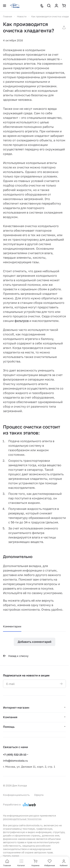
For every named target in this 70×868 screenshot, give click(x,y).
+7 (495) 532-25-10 (15, 755)
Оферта (39, 795)
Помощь (9, 727)
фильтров (22, 321)
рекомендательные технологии (22, 819)
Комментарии (12, 626)
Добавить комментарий (35, 642)
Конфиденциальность (16, 795)
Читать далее (11, 856)
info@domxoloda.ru (15, 761)
